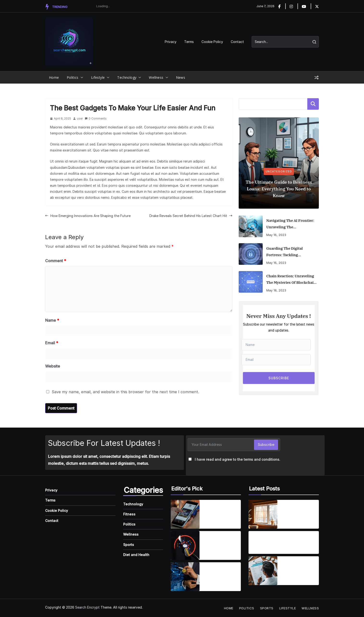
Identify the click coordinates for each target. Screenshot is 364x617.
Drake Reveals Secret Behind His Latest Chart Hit (191, 216)
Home (54, 77)
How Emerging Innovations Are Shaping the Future (88, 216)
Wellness (156, 77)
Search (313, 104)
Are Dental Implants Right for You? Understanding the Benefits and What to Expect (275, 540)
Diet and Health (136, 555)
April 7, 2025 (213, 552)
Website (53, 366)
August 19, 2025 (263, 549)
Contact (237, 42)
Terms (189, 42)
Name (52, 320)
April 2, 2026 (291, 521)
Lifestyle (98, 77)
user (80, 118)
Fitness (129, 514)
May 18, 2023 (276, 290)
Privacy (171, 42)
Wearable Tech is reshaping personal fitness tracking (221, 543)
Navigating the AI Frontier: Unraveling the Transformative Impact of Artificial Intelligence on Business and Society (290, 224)
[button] (81, 78)
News (181, 77)
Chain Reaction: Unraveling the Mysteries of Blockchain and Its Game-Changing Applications (291, 280)
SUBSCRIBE (279, 378)
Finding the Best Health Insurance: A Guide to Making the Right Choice (299, 568)
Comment (56, 261)
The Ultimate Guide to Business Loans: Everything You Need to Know (279, 189)
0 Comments (96, 118)
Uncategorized (279, 171)
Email (52, 343)
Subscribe (266, 445)
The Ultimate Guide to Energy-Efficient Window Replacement (298, 511)
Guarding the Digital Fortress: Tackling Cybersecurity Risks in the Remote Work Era (290, 252)
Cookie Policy (212, 42)
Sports (129, 545)
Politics (73, 77)
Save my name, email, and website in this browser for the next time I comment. (125, 392)
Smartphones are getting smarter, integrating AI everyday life (219, 511)
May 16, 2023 (276, 235)
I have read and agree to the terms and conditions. (237, 459)
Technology (127, 77)
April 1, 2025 (213, 521)
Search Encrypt (87, 607)
